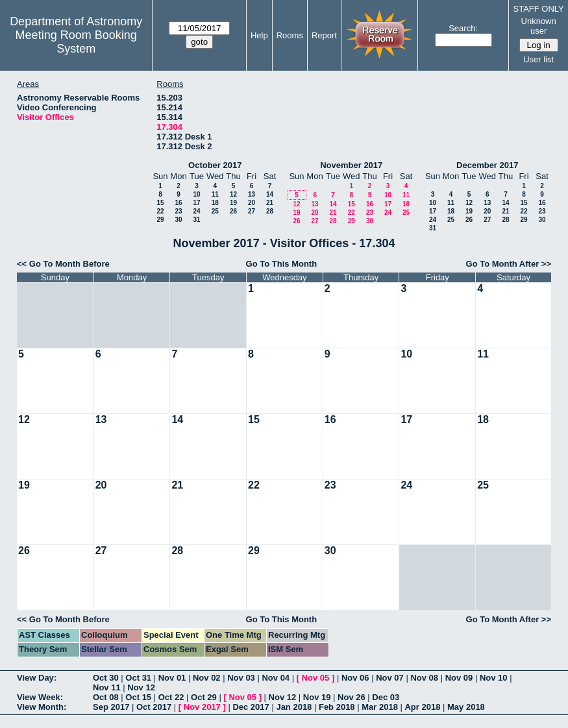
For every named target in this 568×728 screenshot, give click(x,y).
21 (270, 203)
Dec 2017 (251, 707)
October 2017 (215, 165)
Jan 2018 (294, 707)
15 (160, 203)
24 (196, 211)
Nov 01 (172, 678)
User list (538, 59)
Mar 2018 (380, 707)
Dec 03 (386, 697)
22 (160, 211)
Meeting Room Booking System (76, 42)
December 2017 (487, 165)
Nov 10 (494, 678)
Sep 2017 (111, 707)
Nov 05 (316, 678)
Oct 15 (138, 697)
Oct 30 (106, 678)
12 (233, 194)
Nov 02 (207, 678)
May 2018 (466, 707)
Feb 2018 (337, 707)
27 (252, 211)
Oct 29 (204, 697)
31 (196, 220)
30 (178, 220)
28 (270, 211)
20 (252, 203)
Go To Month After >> (509, 264)
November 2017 (351, 165)
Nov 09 (459, 678)
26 (233, 211)
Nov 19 (317, 697)
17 (196, 203)
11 (215, 194)
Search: (463, 28)
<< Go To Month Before (63, 264)
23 (178, 211)
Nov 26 (352, 697)
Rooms (290, 35)
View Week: (40, 697)
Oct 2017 (154, 707)
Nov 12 (141, 687)
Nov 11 (107, 687)
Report (324, 35)
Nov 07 (390, 678)
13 (252, 194)
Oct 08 (106, 697)
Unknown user (539, 26)
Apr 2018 (422, 707)
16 (178, 203)
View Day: (37, 678)
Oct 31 (138, 678)
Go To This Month (282, 264)
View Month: (42, 707)
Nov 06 (355, 678)
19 (233, 203)
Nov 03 (241, 678)
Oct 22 (171, 697)
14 (270, 194)
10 (196, 194)
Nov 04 (276, 678)
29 (160, 220)
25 (215, 211)
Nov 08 (424, 678)
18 (215, 203)
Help (259, 35)
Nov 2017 (202, 707)
